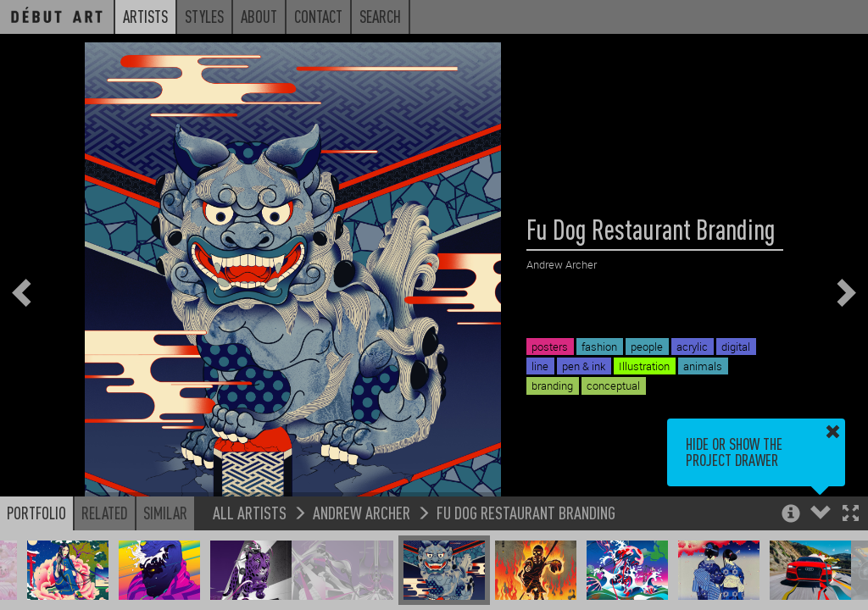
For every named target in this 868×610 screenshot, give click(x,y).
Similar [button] (165, 513)
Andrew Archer (362, 512)
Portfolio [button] (36, 513)
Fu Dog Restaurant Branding (526, 512)
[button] (851, 515)
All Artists (250, 512)
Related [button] (105, 513)
